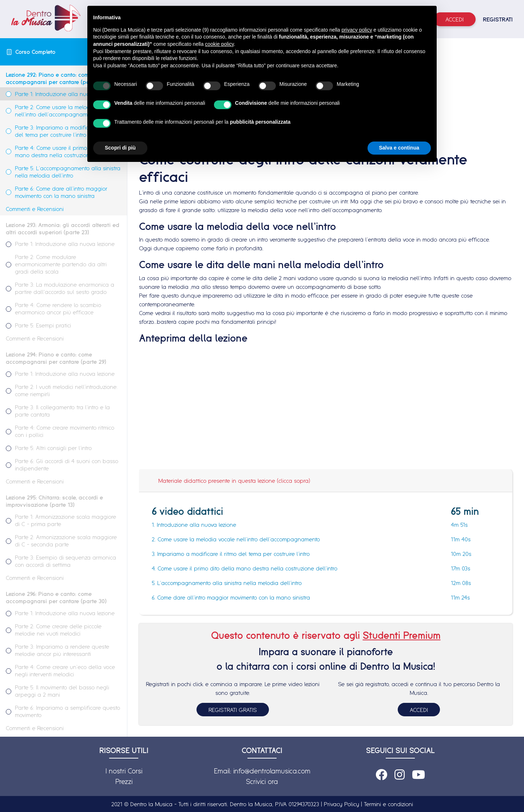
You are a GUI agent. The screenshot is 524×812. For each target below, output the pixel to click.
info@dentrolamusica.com (272, 771)
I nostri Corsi (124, 771)
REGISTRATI (498, 19)
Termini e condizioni (388, 804)
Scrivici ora (262, 781)
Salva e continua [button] (399, 148)
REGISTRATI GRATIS (233, 710)
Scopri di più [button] (120, 148)
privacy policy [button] (357, 30)
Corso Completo (35, 52)
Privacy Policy (342, 804)
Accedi (454, 19)
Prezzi (124, 781)
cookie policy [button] (219, 44)
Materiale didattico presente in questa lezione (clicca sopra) (234, 481)
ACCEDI (419, 710)
